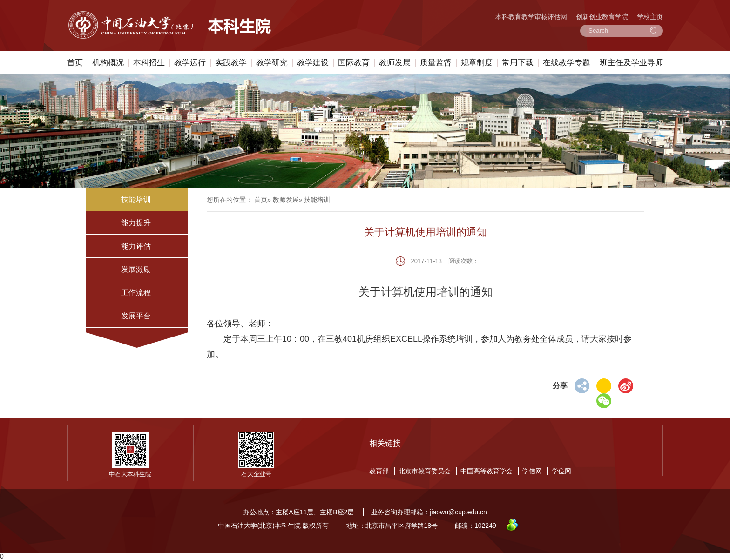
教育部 (379, 471)
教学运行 (190, 63)
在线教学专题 (567, 63)
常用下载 (518, 63)
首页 (75, 63)
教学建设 (313, 63)
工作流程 (136, 293)
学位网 (561, 471)
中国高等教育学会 (487, 471)
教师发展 (395, 63)
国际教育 (354, 63)
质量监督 (436, 63)
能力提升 (136, 223)
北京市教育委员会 (425, 471)
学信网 (532, 471)
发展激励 (136, 269)
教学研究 (272, 63)
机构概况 (108, 63)
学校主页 (650, 17)
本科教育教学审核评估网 (531, 17)
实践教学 (231, 63)
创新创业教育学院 (602, 17)
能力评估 (136, 246)
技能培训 (136, 199)
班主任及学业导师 (631, 63)
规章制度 (477, 63)
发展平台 (136, 316)
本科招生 (149, 63)
